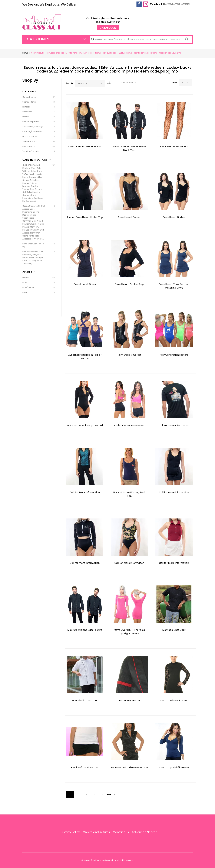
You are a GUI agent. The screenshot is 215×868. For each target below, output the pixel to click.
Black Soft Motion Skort (85, 767)
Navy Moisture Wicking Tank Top (129, 494)
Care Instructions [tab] (35, 160)
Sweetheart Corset (129, 217)
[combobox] (141, 39)
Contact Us (158, 4)
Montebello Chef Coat (85, 700)
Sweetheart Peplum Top (129, 284)
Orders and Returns (96, 832)
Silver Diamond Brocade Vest (85, 147)
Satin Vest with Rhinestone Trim (129, 767)
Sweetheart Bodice (174, 217)
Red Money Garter (129, 700)
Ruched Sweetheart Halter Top (85, 217)
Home (25, 53)
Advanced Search (144, 832)
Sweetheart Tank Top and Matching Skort (174, 286)
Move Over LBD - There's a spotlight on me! (129, 632)
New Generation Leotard (174, 355)
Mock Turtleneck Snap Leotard (85, 425)
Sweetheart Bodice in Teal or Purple (85, 357)
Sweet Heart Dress (85, 284)
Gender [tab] (27, 272)
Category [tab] (29, 92)
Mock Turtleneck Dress (174, 700)
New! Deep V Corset (129, 355)
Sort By (70, 83)
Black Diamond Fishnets (174, 147)
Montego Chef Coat (174, 630)
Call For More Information (129, 425)
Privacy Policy (70, 832)
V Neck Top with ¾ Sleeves (174, 767)
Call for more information (174, 492)
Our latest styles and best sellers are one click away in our (108, 22)
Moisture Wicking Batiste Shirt (85, 630)
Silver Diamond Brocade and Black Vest (129, 148)
